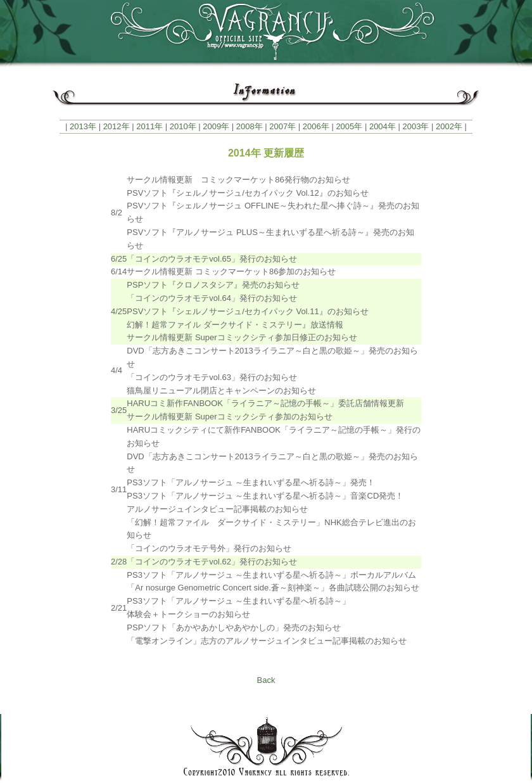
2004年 (383, 126)
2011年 (149, 126)
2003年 (415, 126)
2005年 (349, 126)
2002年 (449, 126)
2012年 (117, 126)
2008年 (250, 126)
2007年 (282, 126)
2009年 (216, 126)
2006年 (316, 126)
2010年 (183, 126)
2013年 (83, 126)
